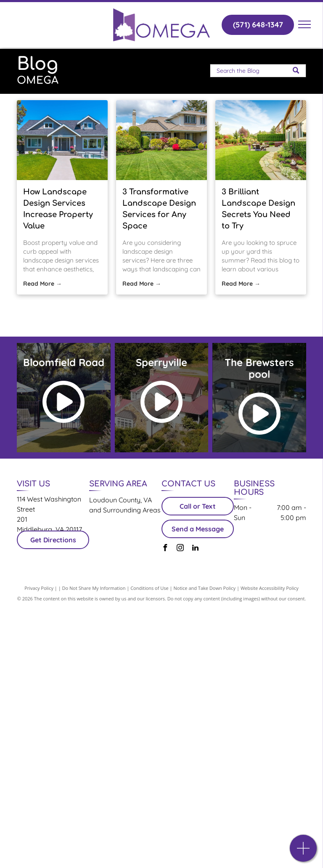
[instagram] (180, 549)
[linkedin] (195, 549)
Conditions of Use (150, 588)
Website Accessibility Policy (270, 588)
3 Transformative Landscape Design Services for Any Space (159, 209)
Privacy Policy (39, 588)
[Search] (258, 71)
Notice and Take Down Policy (205, 588)
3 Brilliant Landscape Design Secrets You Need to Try (258, 209)
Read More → (42, 284)
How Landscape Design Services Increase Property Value (58, 209)
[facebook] (165, 549)
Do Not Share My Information (94, 588)
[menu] (304, 24)
